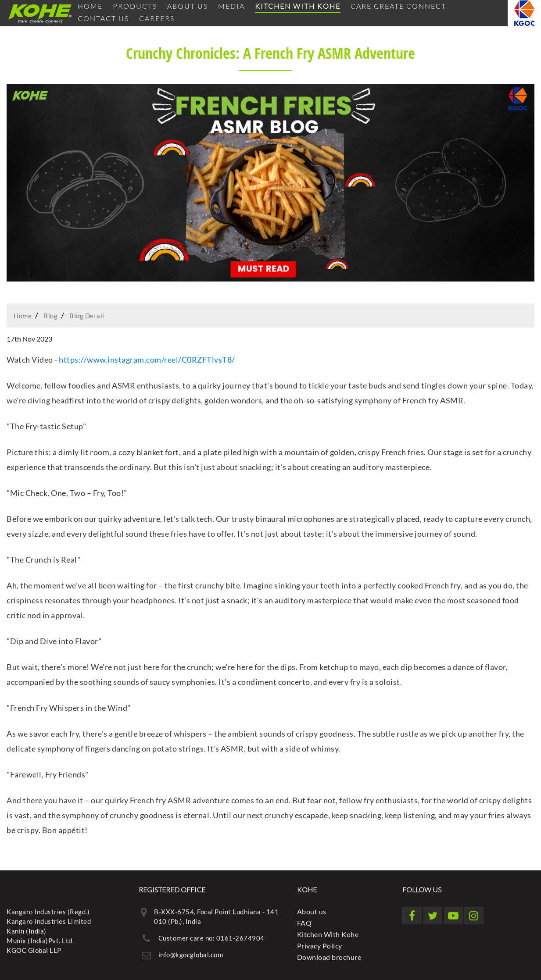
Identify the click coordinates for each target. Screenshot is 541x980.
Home (90, 6)
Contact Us (103, 18)
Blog (50, 316)
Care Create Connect (398, 6)
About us (188, 6)
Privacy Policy (320, 943)
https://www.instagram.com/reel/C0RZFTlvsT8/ (148, 360)
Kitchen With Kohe (298, 6)
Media (231, 6)
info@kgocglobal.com (191, 952)
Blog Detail (87, 316)
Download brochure (329, 954)
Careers (157, 18)
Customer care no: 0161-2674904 (211, 935)
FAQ (305, 920)
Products (135, 6)
